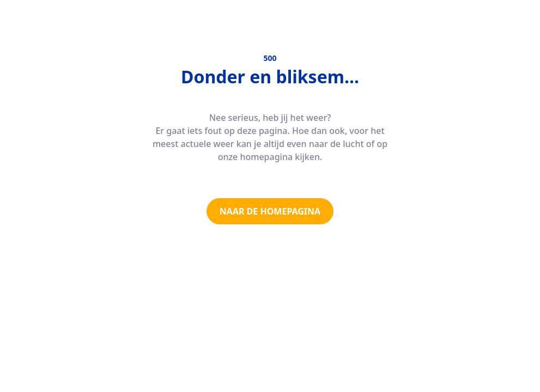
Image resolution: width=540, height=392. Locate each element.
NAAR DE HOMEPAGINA (270, 211)
